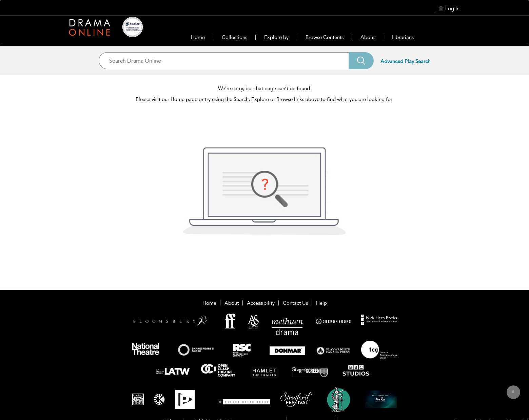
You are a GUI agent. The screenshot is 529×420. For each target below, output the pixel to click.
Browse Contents (325, 37)
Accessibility (261, 303)
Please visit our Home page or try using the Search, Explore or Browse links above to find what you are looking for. (264, 99)
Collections (234, 37)
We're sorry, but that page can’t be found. (265, 88)
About (368, 37)
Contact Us (295, 303)
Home (198, 37)
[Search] (361, 61)
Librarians (403, 37)
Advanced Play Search (405, 61)
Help (321, 303)
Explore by (276, 37)
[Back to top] (513, 396)
